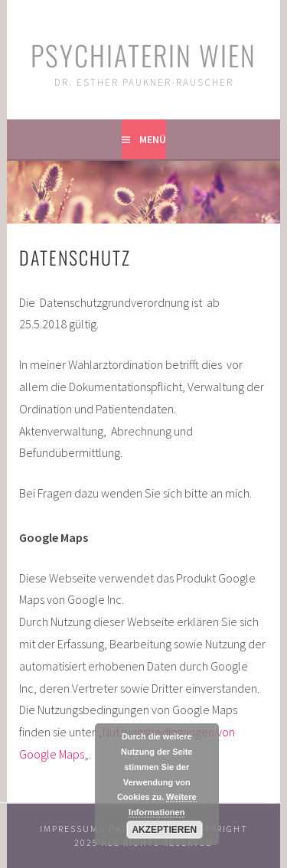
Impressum (69, 829)
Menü (153, 139)
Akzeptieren (164, 830)
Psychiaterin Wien (143, 55)
